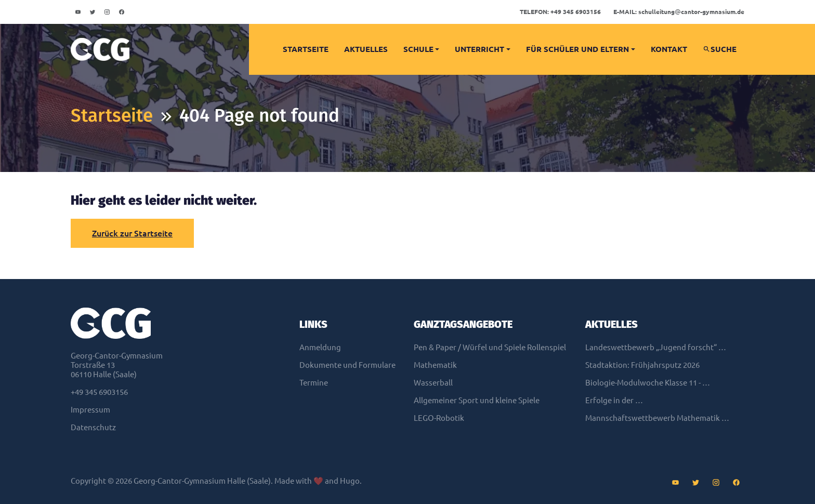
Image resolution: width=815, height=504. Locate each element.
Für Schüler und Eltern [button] (577, 49)
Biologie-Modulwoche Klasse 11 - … (648, 383)
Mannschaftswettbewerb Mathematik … (657, 418)
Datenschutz (93, 427)
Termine (314, 383)
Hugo (350, 481)
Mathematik (435, 365)
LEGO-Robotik (439, 418)
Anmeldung (320, 347)
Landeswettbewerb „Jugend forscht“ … (656, 347)
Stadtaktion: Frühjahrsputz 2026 (642, 365)
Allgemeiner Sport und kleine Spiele (477, 400)
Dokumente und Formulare (347, 365)
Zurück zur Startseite (132, 233)
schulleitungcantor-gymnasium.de (679, 12)
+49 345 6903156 (560, 12)
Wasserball (433, 383)
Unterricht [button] (479, 49)
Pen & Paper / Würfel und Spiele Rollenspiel (490, 347)
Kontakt (669, 49)
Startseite (306, 49)
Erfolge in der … (614, 400)
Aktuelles (366, 49)
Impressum (90, 410)
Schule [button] (418, 49)
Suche (720, 49)
